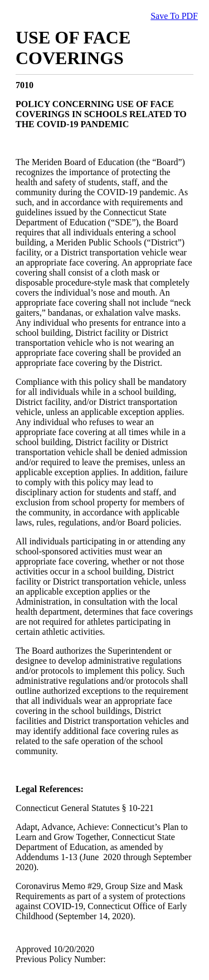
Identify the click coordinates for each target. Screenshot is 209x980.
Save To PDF (174, 16)
